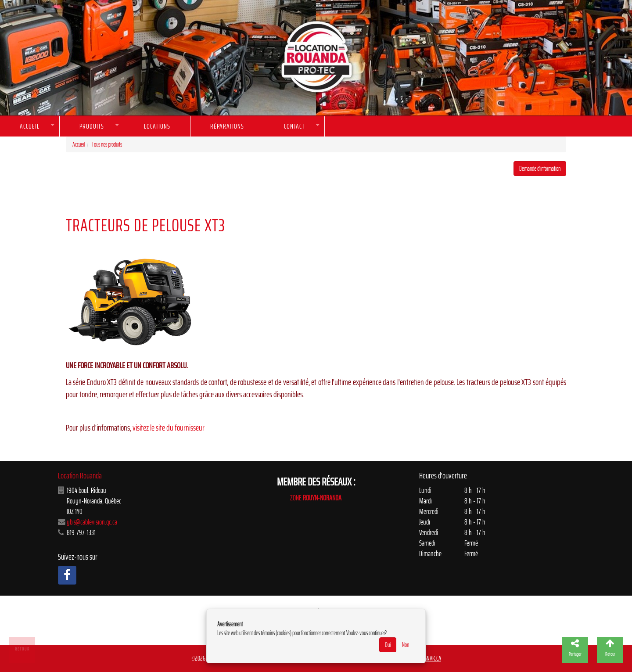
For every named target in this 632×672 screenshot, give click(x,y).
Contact (294, 126)
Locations (157, 126)
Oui (388, 645)
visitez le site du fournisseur (169, 428)
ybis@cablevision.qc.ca (92, 522)
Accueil (30, 126)
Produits (92, 126)
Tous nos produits (107, 144)
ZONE (316, 498)
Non (406, 645)
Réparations (227, 126)
